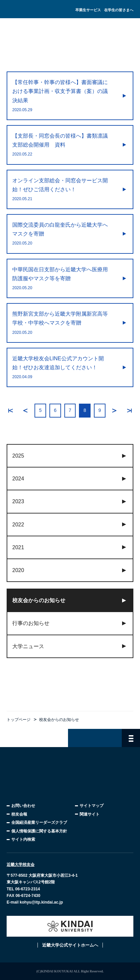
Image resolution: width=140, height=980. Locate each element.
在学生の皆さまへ (119, 10)
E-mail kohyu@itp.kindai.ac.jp (35, 902)
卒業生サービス (88, 10)
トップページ (19, 720)
